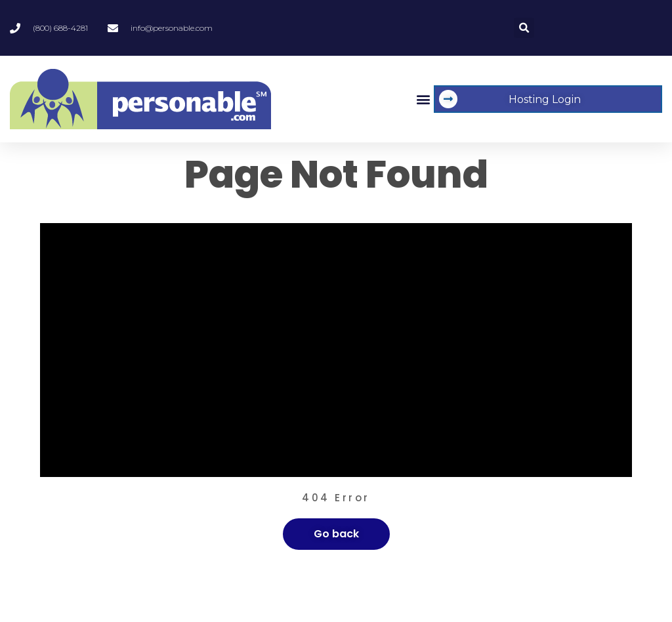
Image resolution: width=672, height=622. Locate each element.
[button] (524, 28)
